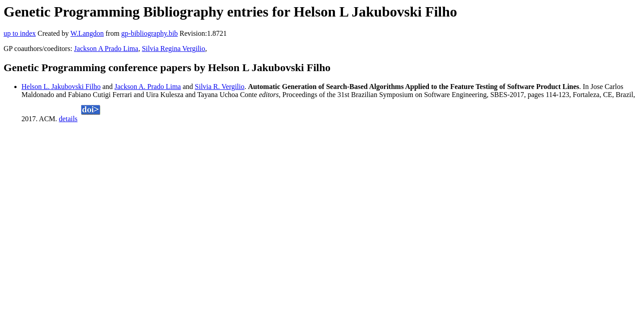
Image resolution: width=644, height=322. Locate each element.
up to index (20, 33)
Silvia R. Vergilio (220, 87)
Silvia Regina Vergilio (174, 49)
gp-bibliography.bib (150, 33)
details (68, 119)
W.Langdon (87, 33)
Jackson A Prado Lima (106, 49)
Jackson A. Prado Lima (148, 87)
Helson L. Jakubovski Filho (61, 87)
